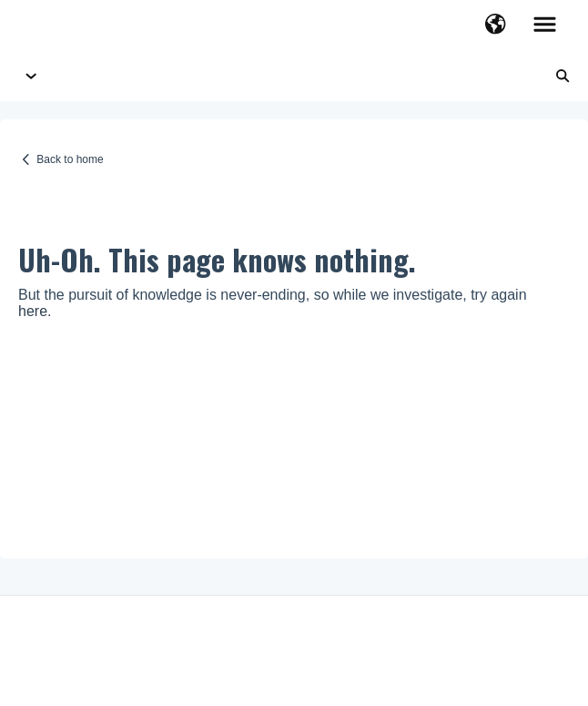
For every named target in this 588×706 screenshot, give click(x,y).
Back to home (70, 159)
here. (35, 311)
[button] (496, 26)
